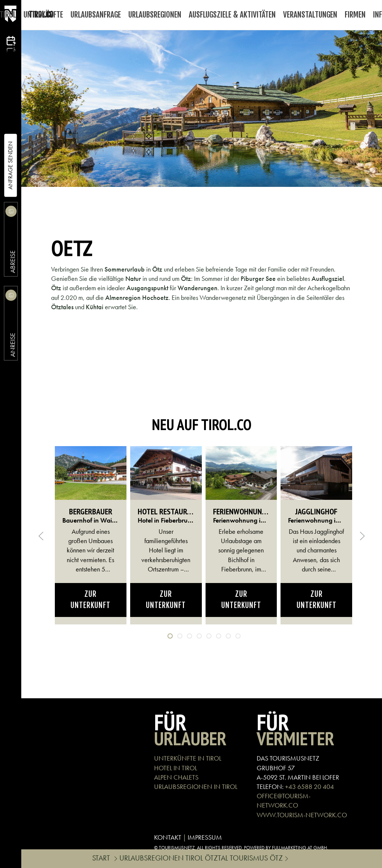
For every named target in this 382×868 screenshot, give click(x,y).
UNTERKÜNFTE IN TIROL (188, 758)
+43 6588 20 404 (309, 786)
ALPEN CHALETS (176, 777)
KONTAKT (168, 837)
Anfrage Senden (10, 165)
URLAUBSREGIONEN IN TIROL (196, 786)
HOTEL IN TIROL (176, 768)
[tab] (170, 636)
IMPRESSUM (205, 837)
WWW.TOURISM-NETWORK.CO (302, 815)
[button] (41, 536)
